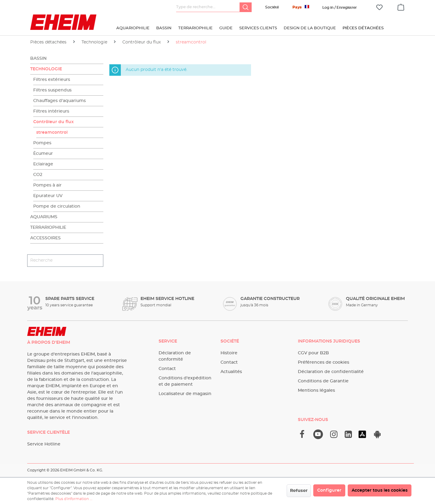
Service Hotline (44, 444)
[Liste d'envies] (379, 7)
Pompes (42, 143)
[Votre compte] (340, 8)
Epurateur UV (48, 196)
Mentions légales (316, 391)
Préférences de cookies (324, 362)
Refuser (299, 491)
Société (272, 7)
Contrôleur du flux (53, 122)
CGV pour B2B (313, 353)
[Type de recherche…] (208, 7)
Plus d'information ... (74, 499)
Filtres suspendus (52, 90)
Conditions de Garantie (323, 381)
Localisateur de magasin (185, 394)
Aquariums (44, 217)
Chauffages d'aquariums (60, 101)
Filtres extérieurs (52, 80)
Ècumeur (43, 154)
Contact (167, 369)
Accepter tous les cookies (380, 490)
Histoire (229, 353)
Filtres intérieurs (51, 111)
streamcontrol (52, 132)
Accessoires (45, 238)
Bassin (38, 59)
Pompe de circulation (57, 206)
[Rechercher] (246, 7)
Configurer (329, 490)
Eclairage (43, 164)
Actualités (231, 372)
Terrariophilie (48, 228)
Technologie (46, 69)
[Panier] (401, 6)
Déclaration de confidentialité (331, 372)
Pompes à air (47, 185)
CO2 (38, 175)
